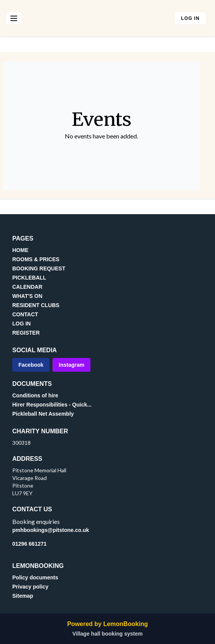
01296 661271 (30, 544)
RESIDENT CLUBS (36, 305)
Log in (190, 18)
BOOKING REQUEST (39, 268)
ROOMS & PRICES (36, 259)
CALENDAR (27, 287)
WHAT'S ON (27, 296)
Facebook (31, 365)
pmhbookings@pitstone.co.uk (51, 530)
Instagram (71, 365)
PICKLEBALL (29, 278)
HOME (20, 250)
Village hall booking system (107, 634)
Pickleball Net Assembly (43, 414)
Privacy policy (30, 587)
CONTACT (25, 314)
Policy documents (35, 577)
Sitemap (23, 596)
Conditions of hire (35, 395)
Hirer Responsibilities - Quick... (52, 405)
